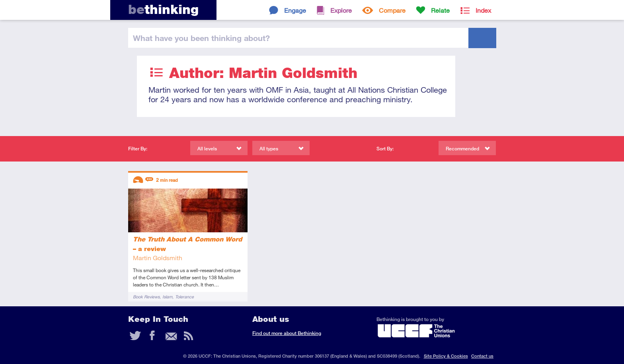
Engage (295, 10)
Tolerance (184, 297)
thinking (163, 9)
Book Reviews (146, 297)
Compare (392, 10)
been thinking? (201, 38)
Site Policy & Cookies (446, 356)
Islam (167, 297)
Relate (440, 10)
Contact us (482, 356)
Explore (341, 10)
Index (483, 10)
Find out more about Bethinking (287, 333)
